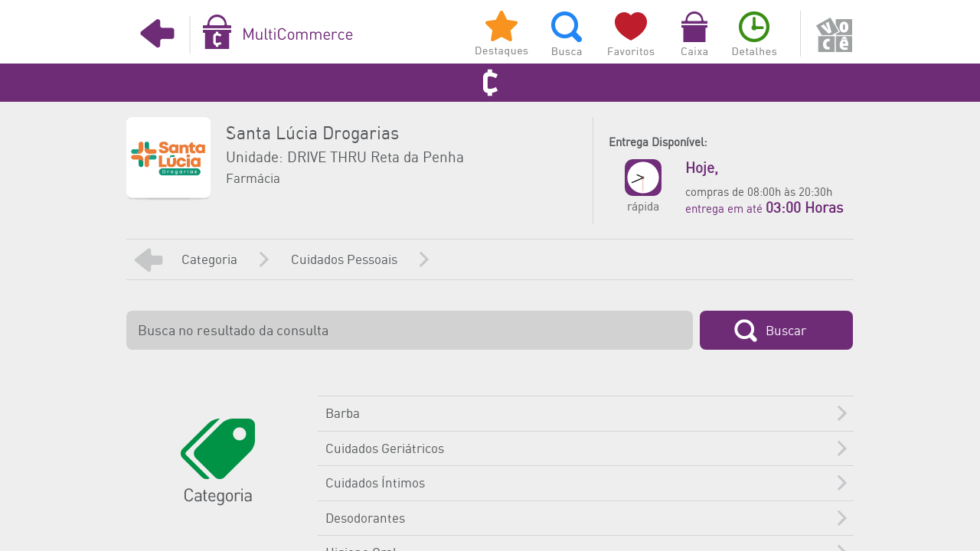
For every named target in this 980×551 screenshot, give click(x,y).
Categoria (209, 260)
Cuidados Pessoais (344, 260)
